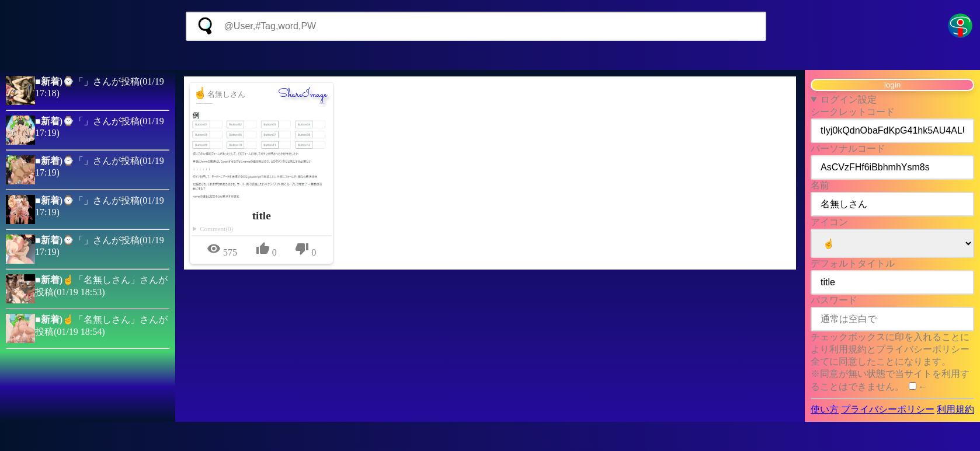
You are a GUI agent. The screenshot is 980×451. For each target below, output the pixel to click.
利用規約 (955, 409)
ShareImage (303, 95)
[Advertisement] (490, 55)
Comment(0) (216, 229)
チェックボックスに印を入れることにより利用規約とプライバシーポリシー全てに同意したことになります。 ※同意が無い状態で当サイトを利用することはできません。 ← (890, 362)
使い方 (825, 409)
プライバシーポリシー (888, 409)
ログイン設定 (849, 99)
